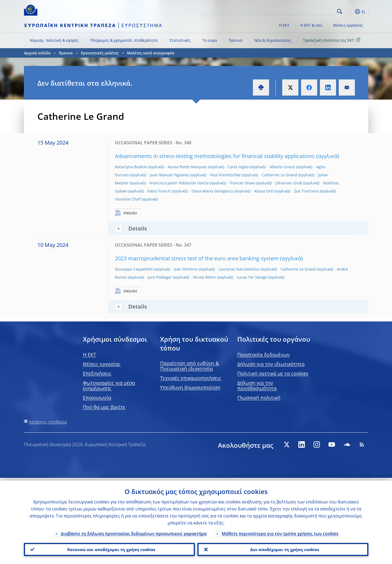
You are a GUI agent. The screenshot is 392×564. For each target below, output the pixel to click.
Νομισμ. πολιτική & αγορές (54, 40)
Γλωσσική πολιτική (259, 398)
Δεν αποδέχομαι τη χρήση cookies (283, 548)
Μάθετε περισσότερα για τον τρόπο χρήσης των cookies (280, 531)
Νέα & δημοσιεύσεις (273, 40)
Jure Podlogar (160, 277)
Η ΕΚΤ (284, 25)
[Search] (308, 11)
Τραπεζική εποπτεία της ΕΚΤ (333, 40)
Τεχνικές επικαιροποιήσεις (191, 378)
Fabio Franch (159, 191)
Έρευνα (236, 40)
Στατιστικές (180, 40)
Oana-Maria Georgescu (212, 191)
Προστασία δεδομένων (264, 355)
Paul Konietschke (225, 175)
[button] (349, 12)
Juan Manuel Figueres (169, 175)
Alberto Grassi (282, 167)
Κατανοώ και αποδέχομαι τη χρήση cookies (109, 548)
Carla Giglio (238, 167)
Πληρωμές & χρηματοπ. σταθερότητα (124, 40)
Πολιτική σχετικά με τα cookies (273, 373)
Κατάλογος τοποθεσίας (48, 422)
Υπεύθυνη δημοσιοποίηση (190, 387)
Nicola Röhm (204, 277)
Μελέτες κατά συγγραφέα (151, 53)
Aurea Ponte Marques (187, 167)
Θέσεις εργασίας (348, 25)
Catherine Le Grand (279, 175)
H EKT (89, 355)
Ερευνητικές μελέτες (100, 53)
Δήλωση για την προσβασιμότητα (257, 386)
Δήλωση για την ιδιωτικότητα (271, 364)
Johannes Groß (289, 183)
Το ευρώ (210, 40)
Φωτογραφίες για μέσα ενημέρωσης (109, 386)
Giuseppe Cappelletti (134, 269)
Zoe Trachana (306, 191)
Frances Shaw (242, 183)
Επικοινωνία (97, 398)
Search (340, 11)
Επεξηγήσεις (97, 373)
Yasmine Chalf (128, 199)
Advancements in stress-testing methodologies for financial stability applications (215, 156)
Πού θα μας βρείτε (104, 407)
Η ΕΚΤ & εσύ (311, 25)
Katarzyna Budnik (131, 167)
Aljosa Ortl (264, 191)
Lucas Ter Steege (252, 277)
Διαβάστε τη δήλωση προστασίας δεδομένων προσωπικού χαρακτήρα (134, 531)
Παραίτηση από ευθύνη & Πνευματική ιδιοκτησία (190, 366)
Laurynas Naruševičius (239, 269)
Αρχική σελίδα (37, 53)
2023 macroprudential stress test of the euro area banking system (197, 258)
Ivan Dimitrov (186, 269)
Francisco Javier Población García (179, 183)
